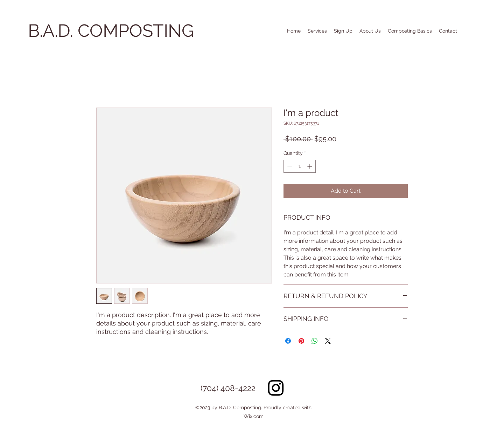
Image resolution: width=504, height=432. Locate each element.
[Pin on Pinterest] (301, 341)
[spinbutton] (300, 166)
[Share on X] (328, 341)
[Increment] (310, 166)
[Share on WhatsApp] (315, 341)
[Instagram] (276, 388)
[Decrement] (289, 166)
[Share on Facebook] (288, 341)
